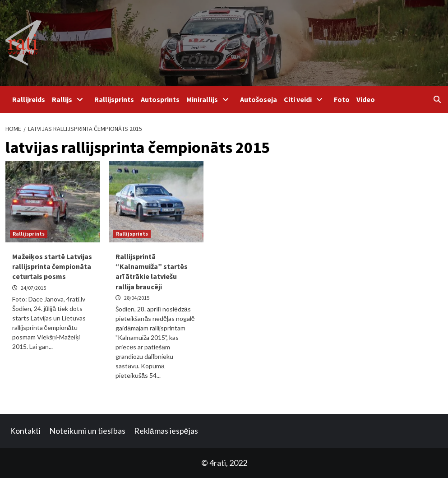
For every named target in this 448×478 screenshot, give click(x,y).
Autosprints (160, 99)
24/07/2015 (33, 288)
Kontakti (25, 431)
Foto (342, 99)
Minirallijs (210, 99)
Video (366, 99)
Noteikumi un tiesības (87, 431)
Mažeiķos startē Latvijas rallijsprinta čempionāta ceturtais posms (52, 267)
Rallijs (70, 99)
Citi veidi (305, 99)
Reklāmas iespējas (166, 431)
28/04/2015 (137, 298)
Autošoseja (259, 99)
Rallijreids (29, 99)
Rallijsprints (114, 99)
